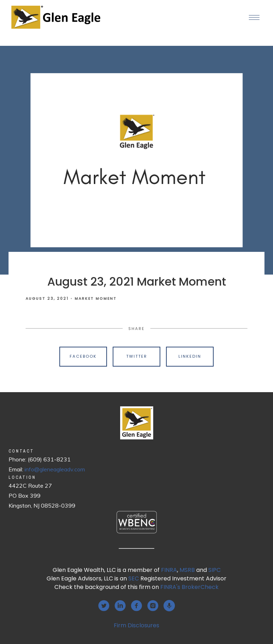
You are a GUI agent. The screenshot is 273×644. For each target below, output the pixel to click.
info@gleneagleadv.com (55, 469)
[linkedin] (120, 606)
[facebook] (136, 606)
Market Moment (96, 299)
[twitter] (104, 606)
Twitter (137, 356)
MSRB (187, 570)
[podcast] (169, 606)
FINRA (169, 570)
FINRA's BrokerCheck (189, 587)
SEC (134, 578)
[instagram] (153, 606)
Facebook (83, 356)
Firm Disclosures (136, 625)
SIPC (215, 570)
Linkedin (190, 356)
